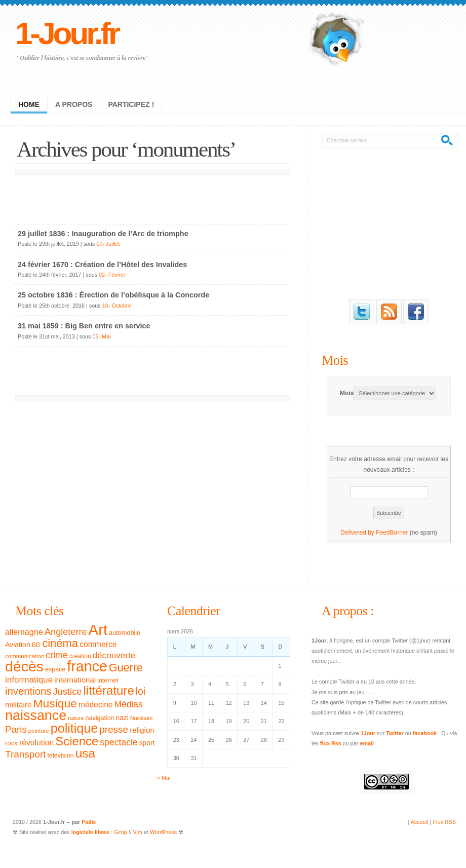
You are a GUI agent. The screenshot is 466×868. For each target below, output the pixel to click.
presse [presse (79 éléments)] (114, 729)
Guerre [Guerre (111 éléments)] (126, 668)
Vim (137, 832)
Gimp (121, 832)
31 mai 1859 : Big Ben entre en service (84, 326)
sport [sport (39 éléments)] (147, 743)
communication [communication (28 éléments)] (25, 656)
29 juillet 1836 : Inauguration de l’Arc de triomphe (103, 234)
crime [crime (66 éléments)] (56, 655)
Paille (89, 822)
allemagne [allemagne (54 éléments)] (24, 632)
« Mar (164, 778)
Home (29, 104)
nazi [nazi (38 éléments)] (122, 718)
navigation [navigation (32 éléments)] (100, 718)
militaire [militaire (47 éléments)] (18, 705)
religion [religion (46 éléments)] (142, 730)
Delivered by (358, 533)
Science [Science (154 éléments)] (77, 741)
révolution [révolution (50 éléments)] (36, 743)
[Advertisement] (152, 197)
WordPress (163, 832)
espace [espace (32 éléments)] (55, 669)
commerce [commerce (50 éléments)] (98, 644)
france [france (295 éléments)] (87, 666)
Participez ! (131, 104)
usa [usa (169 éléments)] (86, 753)
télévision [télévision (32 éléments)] (60, 756)
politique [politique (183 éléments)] (74, 728)
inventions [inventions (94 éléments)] (28, 691)
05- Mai (101, 336)
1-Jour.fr (67, 33)
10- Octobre (117, 306)
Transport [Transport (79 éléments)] (25, 754)
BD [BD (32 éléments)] (36, 645)
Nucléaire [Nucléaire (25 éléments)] (142, 718)
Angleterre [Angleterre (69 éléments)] (66, 632)
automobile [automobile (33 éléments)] (125, 633)
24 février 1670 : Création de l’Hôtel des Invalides (102, 265)
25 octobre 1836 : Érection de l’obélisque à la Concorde (113, 295)
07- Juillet (108, 244)
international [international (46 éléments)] (75, 680)
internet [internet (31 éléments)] (108, 681)
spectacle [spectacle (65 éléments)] (119, 742)
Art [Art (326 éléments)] (98, 630)
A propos (74, 104)
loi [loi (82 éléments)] (141, 691)
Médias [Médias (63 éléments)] (129, 704)
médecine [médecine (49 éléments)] (96, 705)
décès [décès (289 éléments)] (24, 666)
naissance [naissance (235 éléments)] (36, 715)
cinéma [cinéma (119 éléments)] (60, 643)
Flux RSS (444, 822)
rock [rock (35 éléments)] (11, 743)
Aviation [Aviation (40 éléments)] (18, 645)
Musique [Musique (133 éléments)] (55, 703)
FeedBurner (392, 533)
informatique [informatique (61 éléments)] (29, 680)
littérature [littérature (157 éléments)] (109, 690)
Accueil (420, 822)
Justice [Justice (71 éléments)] (68, 691)
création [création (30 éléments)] (80, 656)
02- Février (112, 275)
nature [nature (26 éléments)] (76, 718)
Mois (335, 360)
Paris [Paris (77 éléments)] (16, 729)
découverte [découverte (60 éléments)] (114, 655)
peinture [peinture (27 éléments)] (39, 731)
